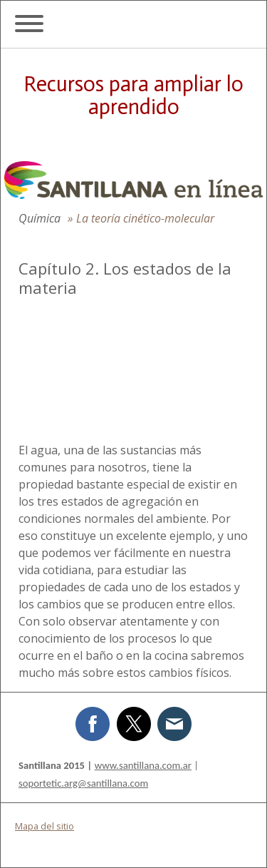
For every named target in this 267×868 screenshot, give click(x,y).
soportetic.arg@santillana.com (83, 783)
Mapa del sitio (44, 826)
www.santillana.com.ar (143, 765)
